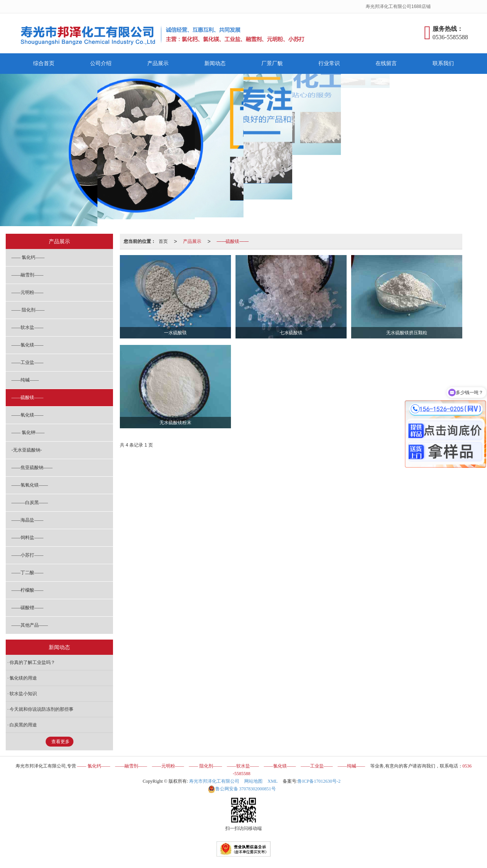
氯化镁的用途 (23, 678)
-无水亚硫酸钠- (27, 450)
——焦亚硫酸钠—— (32, 468)
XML (273, 781)
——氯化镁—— (27, 345)
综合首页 (44, 63)
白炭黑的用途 (23, 725)
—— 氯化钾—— (28, 432)
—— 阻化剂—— (28, 310)
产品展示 (158, 63)
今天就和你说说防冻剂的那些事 (41, 709)
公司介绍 (101, 63)
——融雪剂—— (27, 275)
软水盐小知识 (23, 694)
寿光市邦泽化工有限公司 (214, 781)
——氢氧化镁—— (30, 485)
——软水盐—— (27, 327)
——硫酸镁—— (232, 241)
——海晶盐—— (27, 520)
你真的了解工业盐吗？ (32, 662)
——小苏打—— (27, 555)
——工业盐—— (27, 362)
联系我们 (443, 63)
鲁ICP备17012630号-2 (319, 781)
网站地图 (253, 781)
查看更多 (60, 742)
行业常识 (329, 63)
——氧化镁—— (27, 415)
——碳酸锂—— (27, 608)
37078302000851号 (242, 789)
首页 (163, 241)
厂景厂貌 (272, 63)
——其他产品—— (30, 625)
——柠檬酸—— (27, 590)
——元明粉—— (27, 292)
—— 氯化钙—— (28, 257)
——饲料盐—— (27, 538)
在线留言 (386, 63)
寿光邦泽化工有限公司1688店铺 (399, 6)
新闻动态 (215, 63)
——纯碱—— (25, 380)
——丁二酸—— (27, 573)
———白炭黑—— (30, 503)
